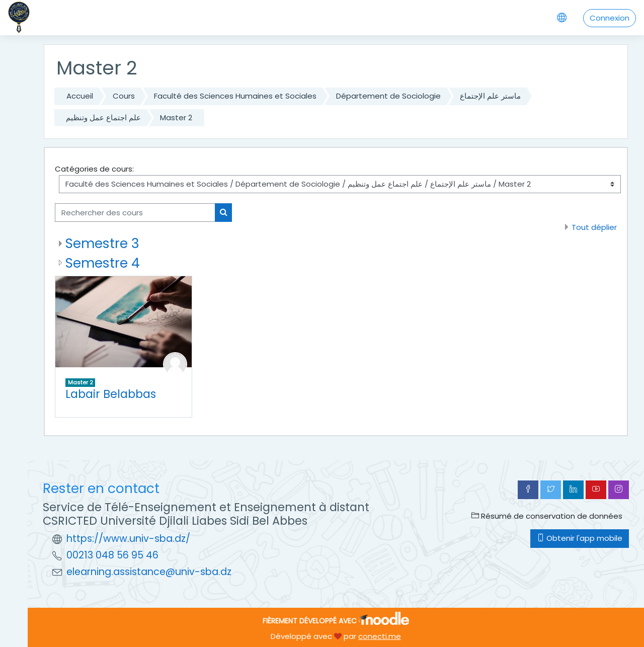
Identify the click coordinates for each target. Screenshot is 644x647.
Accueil (80, 96)
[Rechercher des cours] (135, 213)
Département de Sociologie (388, 96)
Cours (124, 96)
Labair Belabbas (111, 394)
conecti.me (380, 636)
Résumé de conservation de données (547, 516)
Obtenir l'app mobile (580, 538)
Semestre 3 (102, 243)
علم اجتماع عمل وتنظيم (103, 117)
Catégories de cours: (94, 169)
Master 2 (176, 117)
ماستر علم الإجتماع (490, 96)
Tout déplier (594, 227)
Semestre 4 (103, 263)
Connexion (610, 18)
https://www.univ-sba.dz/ (128, 539)
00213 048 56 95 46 (112, 555)
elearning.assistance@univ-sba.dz (149, 572)
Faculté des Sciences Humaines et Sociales (235, 96)
